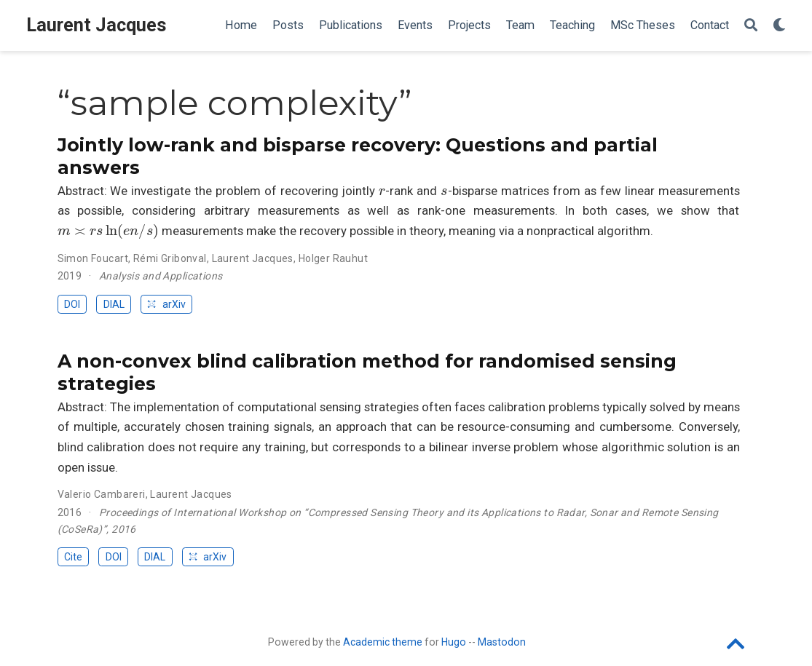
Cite (73, 557)
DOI (72, 304)
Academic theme (383, 642)
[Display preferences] (779, 26)
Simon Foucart (93, 258)
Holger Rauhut (333, 258)
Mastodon (502, 642)
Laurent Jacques (96, 25)
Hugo (454, 642)
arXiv (166, 304)
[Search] (751, 26)
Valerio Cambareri (102, 494)
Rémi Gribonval (170, 258)
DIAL (114, 304)
